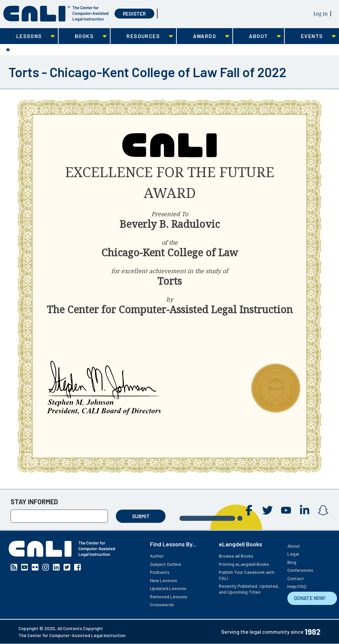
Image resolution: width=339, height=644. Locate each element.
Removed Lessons (169, 596)
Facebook (249, 510)
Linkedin (305, 510)
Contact (296, 578)
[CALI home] (56, 14)
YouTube (286, 510)
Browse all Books (236, 556)
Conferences (300, 570)
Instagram (323, 510)
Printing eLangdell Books (244, 564)
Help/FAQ (297, 586)
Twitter (267, 510)
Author (157, 556)
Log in (321, 13)
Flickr (35, 567)
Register (134, 14)
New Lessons (164, 580)
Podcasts (160, 572)
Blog (292, 562)
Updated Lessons (168, 588)
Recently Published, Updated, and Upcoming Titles (249, 589)
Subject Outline (166, 564)
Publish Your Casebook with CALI (247, 575)
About (294, 546)
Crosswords (162, 604)
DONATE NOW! (310, 598)
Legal (293, 554)
